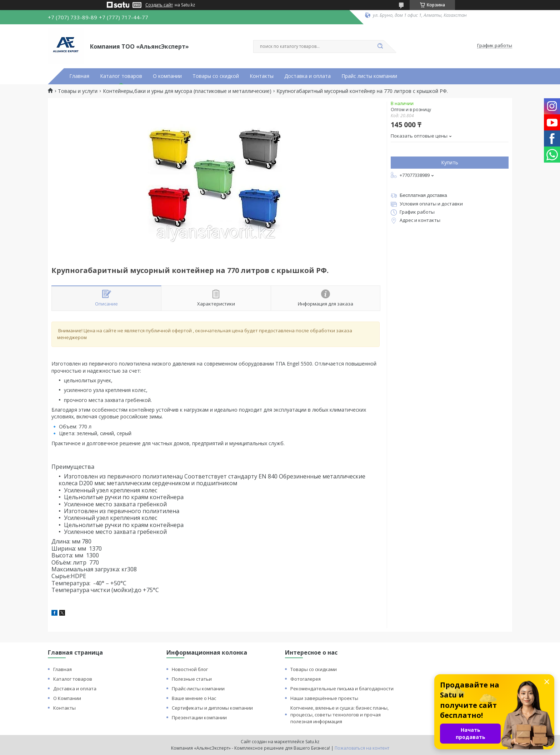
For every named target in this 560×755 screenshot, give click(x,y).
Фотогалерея (306, 679)
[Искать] (380, 46)
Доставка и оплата (307, 76)
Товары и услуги (78, 91)
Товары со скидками (314, 669)
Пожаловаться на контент (362, 748)
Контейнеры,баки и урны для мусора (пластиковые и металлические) (187, 91)
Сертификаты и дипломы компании (212, 708)
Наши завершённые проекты (324, 698)
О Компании (67, 698)
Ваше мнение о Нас (194, 698)
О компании (167, 76)
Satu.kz (312, 742)
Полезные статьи (192, 679)
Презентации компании (199, 717)
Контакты (262, 76)
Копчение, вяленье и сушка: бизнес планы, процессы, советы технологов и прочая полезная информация (339, 715)
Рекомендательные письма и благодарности (342, 689)
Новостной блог (190, 669)
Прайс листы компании (369, 76)
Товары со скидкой (216, 76)
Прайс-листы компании (198, 689)
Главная (79, 76)
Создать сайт (159, 5)
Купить (450, 162)
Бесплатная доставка (423, 195)
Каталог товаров (121, 76)
